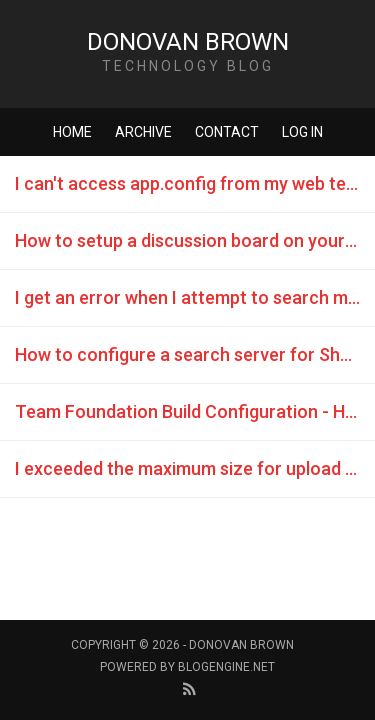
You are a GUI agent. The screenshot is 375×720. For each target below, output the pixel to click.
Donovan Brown (188, 42)
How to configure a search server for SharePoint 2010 (195, 354)
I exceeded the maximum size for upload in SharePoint (195, 468)
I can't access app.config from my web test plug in (195, 183)
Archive (143, 132)
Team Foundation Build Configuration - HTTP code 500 (195, 411)
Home (72, 132)
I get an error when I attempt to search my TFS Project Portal (195, 297)
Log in (302, 132)
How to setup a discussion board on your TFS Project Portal (195, 240)
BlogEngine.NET (226, 667)
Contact (227, 132)
